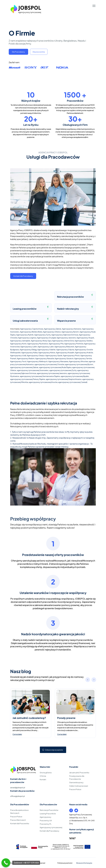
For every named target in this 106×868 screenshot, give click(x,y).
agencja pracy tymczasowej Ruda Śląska (55, 367)
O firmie (43, 776)
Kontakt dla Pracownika (20, 823)
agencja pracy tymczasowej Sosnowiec (33, 370)
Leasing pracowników (25, 309)
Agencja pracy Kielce (47, 352)
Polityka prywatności (65, 863)
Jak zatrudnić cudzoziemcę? (29, 718)
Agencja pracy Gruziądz (46, 338)
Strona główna (46, 773)
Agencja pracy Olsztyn (36, 355)
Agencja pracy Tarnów (83, 358)
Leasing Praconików (48, 814)
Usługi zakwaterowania (25, 321)
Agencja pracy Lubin (46, 347)
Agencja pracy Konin (18, 344)
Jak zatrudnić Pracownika (79, 773)
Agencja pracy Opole (54, 355)
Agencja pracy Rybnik (25, 335)
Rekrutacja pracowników (70, 297)
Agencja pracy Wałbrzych (37, 361)
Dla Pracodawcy (18, 52)
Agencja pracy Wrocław (78, 361)
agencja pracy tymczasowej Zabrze (24, 367)
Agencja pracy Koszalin (65, 352)
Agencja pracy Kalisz (30, 352)
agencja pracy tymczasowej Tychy (63, 370)
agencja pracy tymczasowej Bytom (79, 364)
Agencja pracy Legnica (27, 338)
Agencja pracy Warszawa (58, 361)
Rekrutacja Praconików (49, 810)
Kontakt (43, 779)
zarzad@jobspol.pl (18, 787)
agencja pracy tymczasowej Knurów (43, 382)
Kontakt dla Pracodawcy (23, 276)
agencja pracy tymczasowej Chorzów (49, 364)
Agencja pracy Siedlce (84, 341)
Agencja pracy (45, 817)
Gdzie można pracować (79, 786)
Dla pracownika (39, 52)
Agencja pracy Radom (26, 358)
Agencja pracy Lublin (29, 347)
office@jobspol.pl (17, 796)
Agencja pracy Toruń (18, 361)
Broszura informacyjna (84, 863)
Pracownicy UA (46, 820)
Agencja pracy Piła (56, 344)
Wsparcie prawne (66, 321)
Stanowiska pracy (76, 782)
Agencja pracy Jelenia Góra (63, 341)
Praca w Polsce (75, 789)
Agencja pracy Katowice (72, 329)
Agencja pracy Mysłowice (38, 344)
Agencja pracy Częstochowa (32, 329)
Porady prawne (66, 718)
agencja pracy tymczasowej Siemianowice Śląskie (40, 376)
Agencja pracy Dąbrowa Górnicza (65, 335)
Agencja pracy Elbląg (28, 349)
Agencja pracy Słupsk (85, 338)
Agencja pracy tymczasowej (51, 827)
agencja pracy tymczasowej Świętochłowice (64, 379)
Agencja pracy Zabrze (53, 329)
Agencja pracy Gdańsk (46, 349)
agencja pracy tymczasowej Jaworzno (52, 373)
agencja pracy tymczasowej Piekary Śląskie (28, 379)
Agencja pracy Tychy (42, 335)
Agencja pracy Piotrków (74, 344)
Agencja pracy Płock (71, 355)
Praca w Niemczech (18, 820)
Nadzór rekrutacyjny (68, 309)
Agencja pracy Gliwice (52, 332)
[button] (94, 680)
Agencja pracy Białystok (64, 347)
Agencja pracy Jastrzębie (20, 341)
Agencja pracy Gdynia (65, 349)
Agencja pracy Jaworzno (66, 338)
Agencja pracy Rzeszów (45, 358)
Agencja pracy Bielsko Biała (31, 332)
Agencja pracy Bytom (70, 332)
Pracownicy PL (46, 824)
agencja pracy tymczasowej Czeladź (73, 382)
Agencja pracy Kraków (84, 352)
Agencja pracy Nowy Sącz (41, 341)
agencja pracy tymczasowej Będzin (75, 376)
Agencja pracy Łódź (18, 355)
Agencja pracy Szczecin (64, 358)
